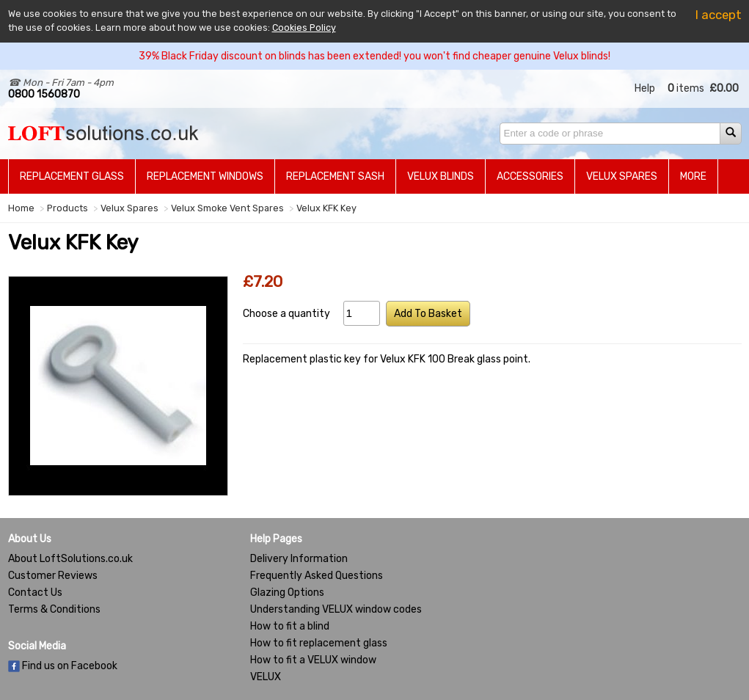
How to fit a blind (290, 626)
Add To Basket (428, 314)
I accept (719, 15)
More (693, 176)
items (686, 88)
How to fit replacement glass (319, 643)
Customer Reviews (53, 576)
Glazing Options (287, 593)
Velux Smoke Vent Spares (227, 208)
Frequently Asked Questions (317, 576)
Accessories (530, 176)
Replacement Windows (205, 176)
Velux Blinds (441, 176)
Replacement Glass (72, 176)
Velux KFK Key (326, 208)
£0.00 (724, 88)
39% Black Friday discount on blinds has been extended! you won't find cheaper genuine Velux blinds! (374, 56)
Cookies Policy (304, 28)
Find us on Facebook (63, 666)
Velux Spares (622, 176)
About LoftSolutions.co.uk (70, 559)
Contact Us (35, 593)
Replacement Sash (335, 176)
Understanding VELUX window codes (336, 609)
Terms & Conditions (54, 609)
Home (21, 208)
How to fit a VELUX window (313, 660)
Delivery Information (299, 559)
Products (67, 208)
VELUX (266, 677)
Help (645, 88)
